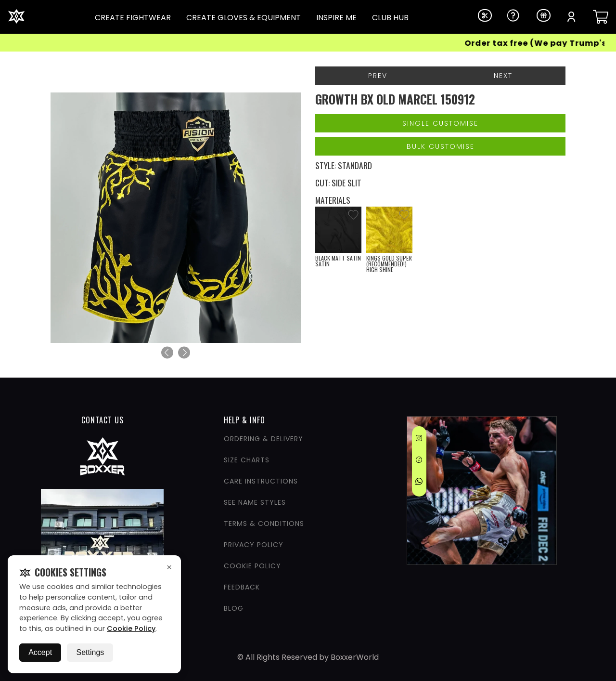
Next (503, 76)
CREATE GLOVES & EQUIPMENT (244, 18)
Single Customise (440, 123)
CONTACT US (103, 420)
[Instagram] (419, 440)
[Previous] (167, 353)
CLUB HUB (390, 18)
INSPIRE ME (336, 18)
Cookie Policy (131, 629)
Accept (40, 652)
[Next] (184, 353)
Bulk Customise (441, 146)
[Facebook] (419, 461)
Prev (378, 76)
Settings (90, 652)
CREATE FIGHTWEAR (133, 18)
